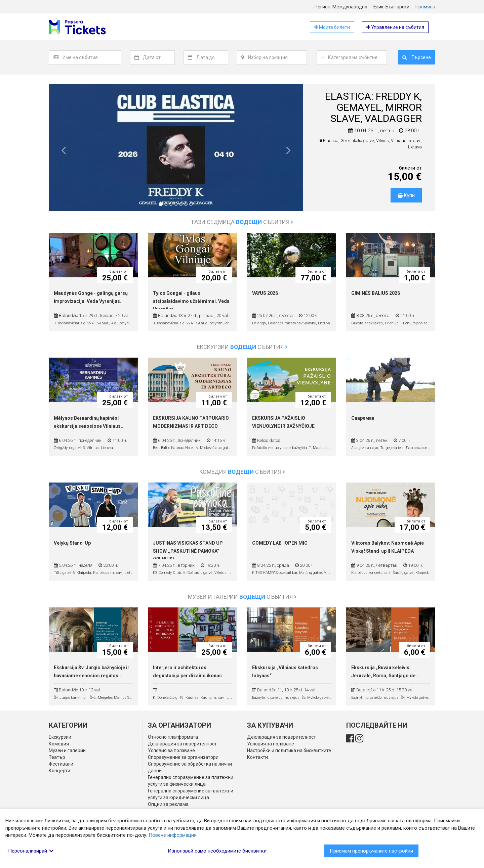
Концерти (59, 771)
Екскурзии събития (242, 347)
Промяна (425, 7)
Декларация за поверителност (182, 744)
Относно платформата (173, 737)
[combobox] (92, 57)
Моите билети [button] (332, 27)
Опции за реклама (168, 804)
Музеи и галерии (67, 750)
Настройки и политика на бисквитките (289, 750)
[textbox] (92, 57)
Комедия (59, 744)
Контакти (257, 757)
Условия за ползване (171, 750)
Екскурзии (60, 737)
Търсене (417, 57)
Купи (406, 195)
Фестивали (61, 764)
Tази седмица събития (242, 222)
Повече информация (173, 835)
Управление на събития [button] (395, 27)
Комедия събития (242, 472)
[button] (64, 153)
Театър (57, 757)
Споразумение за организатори (183, 757)
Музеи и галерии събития (242, 597)
